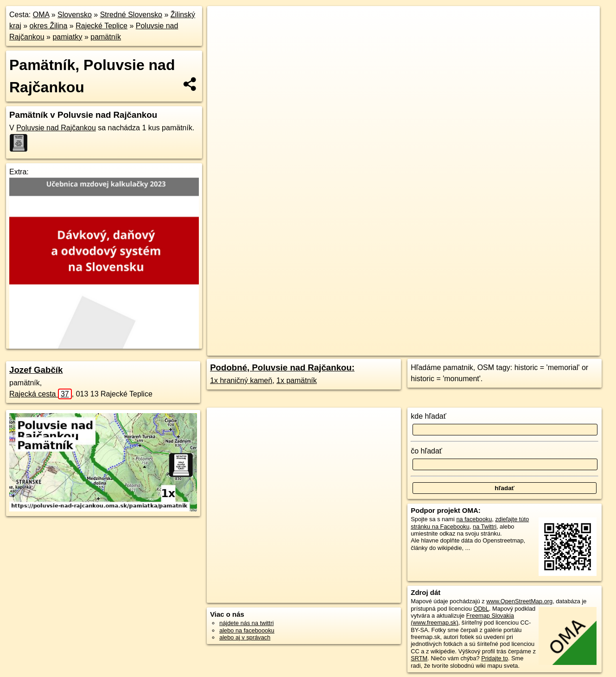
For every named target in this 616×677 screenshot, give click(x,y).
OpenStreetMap (382, 332)
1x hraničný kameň (241, 380)
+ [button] (223, 22)
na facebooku (474, 519)
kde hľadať (429, 416)
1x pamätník (296, 380)
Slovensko (75, 15)
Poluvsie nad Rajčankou (56, 128)
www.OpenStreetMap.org (519, 601)
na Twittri (485, 527)
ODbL (481, 609)
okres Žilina (49, 26)
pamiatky (67, 37)
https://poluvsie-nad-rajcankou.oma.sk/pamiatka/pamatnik (529, 332)
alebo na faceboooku (247, 630)
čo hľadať (426, 451)
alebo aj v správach (245, 637)
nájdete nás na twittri (246, 623)
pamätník (106, 37)
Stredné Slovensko (131, 15)
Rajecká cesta (41, 394)
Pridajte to (495, 658)
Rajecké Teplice (102, 26)
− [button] (223, 36)
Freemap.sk (430, 332)
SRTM (419, 658)
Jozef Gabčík (36, 370)
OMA (41, 15)
